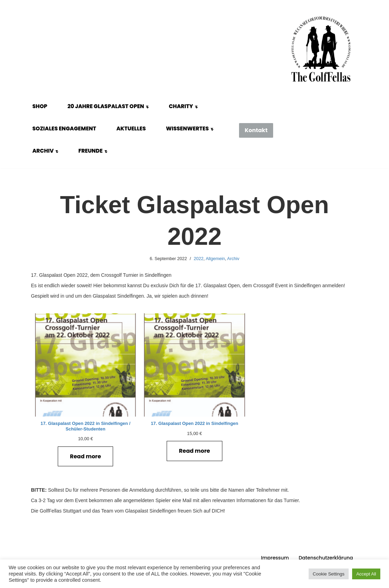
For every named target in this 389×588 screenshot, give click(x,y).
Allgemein (215, 259)
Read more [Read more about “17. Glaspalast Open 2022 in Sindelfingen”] (194, 451)
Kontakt (256, 130)
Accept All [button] (366, 574)
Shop (40, 106)
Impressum (275, 558)
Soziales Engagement (64, 128)
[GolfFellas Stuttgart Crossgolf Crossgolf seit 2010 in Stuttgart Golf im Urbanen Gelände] (321, 49)
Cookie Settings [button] (329, 574)
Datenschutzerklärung (326, 558)
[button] (147, 106)
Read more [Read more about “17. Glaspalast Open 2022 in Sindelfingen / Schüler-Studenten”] (85, 456)
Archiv (233, 259)
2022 (199, 259)
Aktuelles (131, 128)
